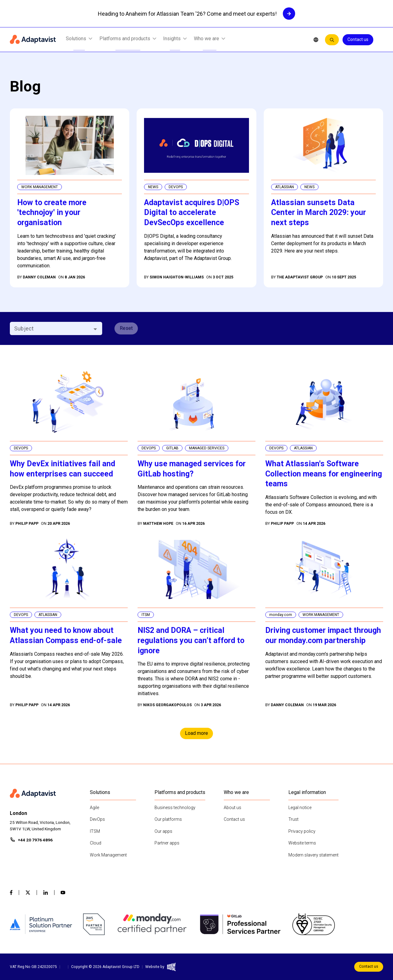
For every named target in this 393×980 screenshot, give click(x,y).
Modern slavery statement (313, 855)
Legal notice (300, 808)
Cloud (96, 843)
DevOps (97, 819)
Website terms (302, 843)
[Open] (95, 329)
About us (233, 808)
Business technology (175, 808)
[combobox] (51, 328)
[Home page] (33, 40)
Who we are (210, 40)
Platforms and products (128, 40)
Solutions (79, 40)
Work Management (108, 855)
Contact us (358, 39)
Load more (196, 733)
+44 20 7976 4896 (35, 840)
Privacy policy (302, 831)
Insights (175, 40)
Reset (126, 328)
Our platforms (168, 819)
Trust (293, 819)
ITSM (95, 831)
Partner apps (167, 843)
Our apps (163, 831)
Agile (94, 808)
